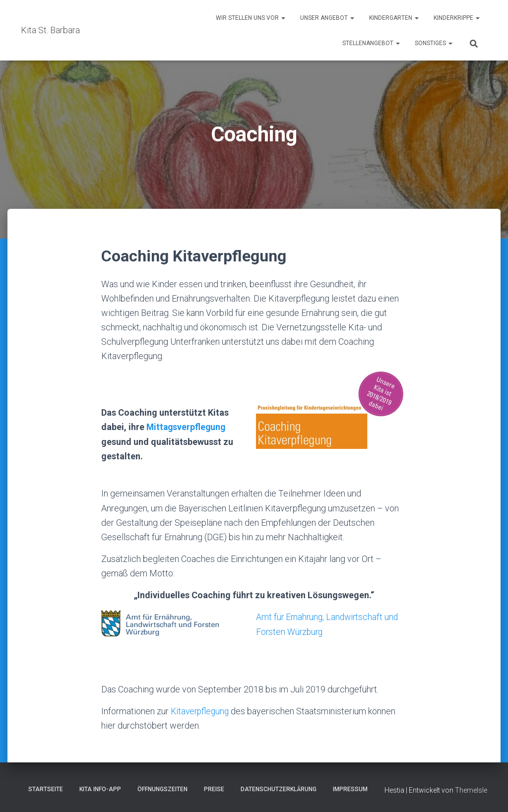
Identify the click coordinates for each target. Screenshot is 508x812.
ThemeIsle (471, 790)
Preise (214, 789)
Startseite (46, 789)
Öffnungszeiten (162, 789)
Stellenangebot (371, 43)
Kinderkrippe (457, 18)
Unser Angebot (327, 18)
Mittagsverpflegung (187, 427)
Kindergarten (394, 18)
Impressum (350, 789)
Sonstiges (434, 43)
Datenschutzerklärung (279, 789)
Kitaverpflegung (201, 711)
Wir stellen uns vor (251, 18)
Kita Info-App (100, 789)
